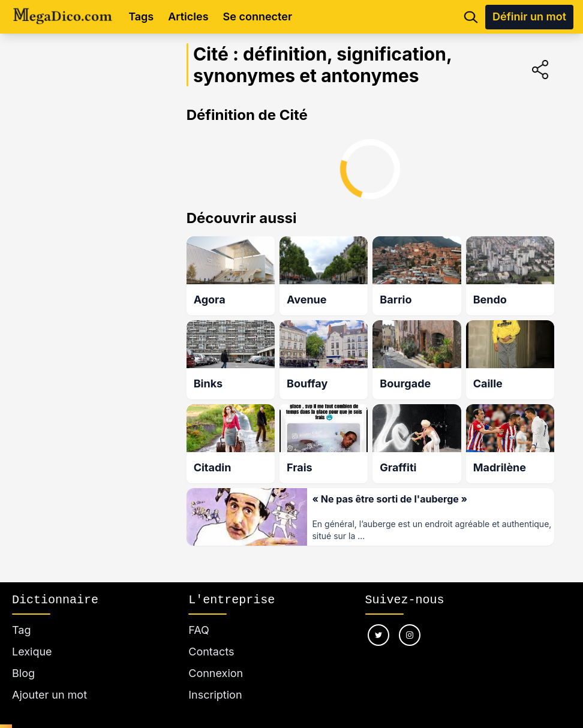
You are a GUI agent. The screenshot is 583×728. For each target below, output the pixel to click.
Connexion (216, 673)
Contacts (211, 652)
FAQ (199, 630)
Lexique (32, 652)
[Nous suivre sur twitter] (378, 635)
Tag (21, 630)
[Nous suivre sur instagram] (410, 635)
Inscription (215, 695)
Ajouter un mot (49, 695)
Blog (23, 673)
